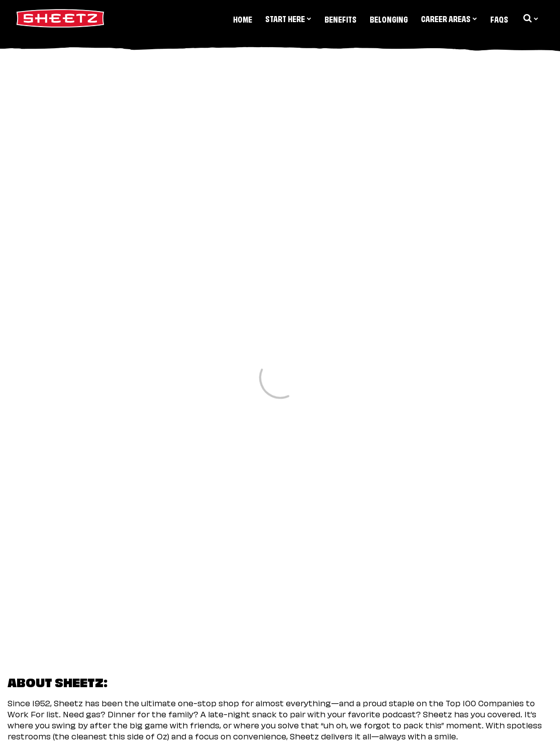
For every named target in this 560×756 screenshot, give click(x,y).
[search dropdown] (530, 18)
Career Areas (449, 18)
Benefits (341, 19)
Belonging (389, 19)
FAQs (499, 19)
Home (243, 19)
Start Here (288, 18)
